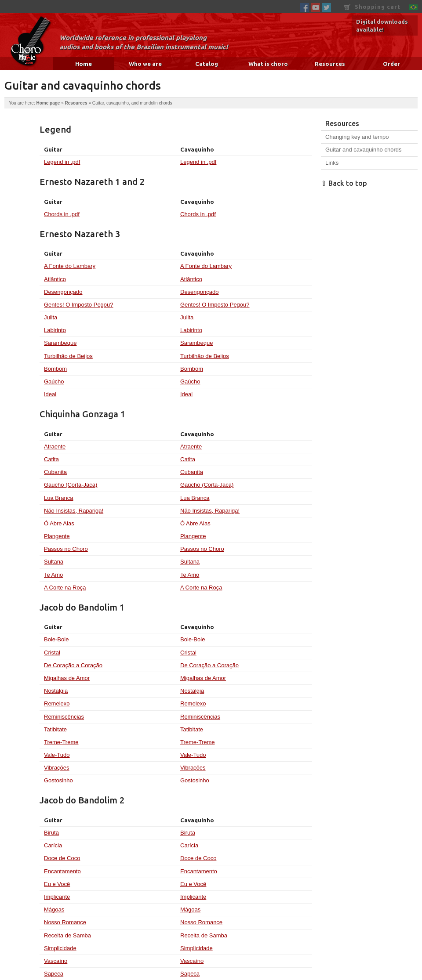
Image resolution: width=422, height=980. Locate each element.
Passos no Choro (66, 549)
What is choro (268, 64)
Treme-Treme (61, 742)
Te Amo (53, 575)
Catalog (207, 64)
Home (84, 64)
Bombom (55, 369)
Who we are (145, 64)
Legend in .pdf (62, 162)
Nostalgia (56, 691)
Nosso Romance (65, 922)
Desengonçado (63, 292)
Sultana (54, 562)
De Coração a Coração (73, 665)
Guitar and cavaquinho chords (363, 150)
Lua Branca (59, 498)
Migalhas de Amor (67, 678)
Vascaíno (56, 961)
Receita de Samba (67, 935)
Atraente (55, 447)
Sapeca (54, 974)
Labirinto (55, 330)
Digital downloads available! (382, 25)
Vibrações (57, 768)
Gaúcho (54, 382)
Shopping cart (372, 7)
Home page (48, 103)
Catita (51, 459)
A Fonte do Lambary (70, 266)
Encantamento (62, 871)
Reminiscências (64, 717)
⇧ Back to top (344, 183)
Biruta (51, 833)
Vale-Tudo (57, 755)
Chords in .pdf (62, 214)
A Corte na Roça (65, 588)
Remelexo (57, 703)
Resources (330, 64)
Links (332, 163)
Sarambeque (60, 343)
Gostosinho (58, 780)
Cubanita (55, 472)
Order (391, 64)
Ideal (50, 394)
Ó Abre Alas (59, 523)
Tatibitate (55, 729)
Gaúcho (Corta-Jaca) (71, 485)
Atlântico (55, 279)
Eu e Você (57, 884)
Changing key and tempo (357, 137)
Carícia (53, 845)
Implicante (57, 897)
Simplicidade (60, 948)
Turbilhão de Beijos (68, 356)
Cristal (52, 653)
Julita (51, 317)
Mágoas (54, 909)
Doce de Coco (62, 858)
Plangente (57, 536)
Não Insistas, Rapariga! (74, 511)
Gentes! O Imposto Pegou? (79, 305)
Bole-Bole (56, 639)
